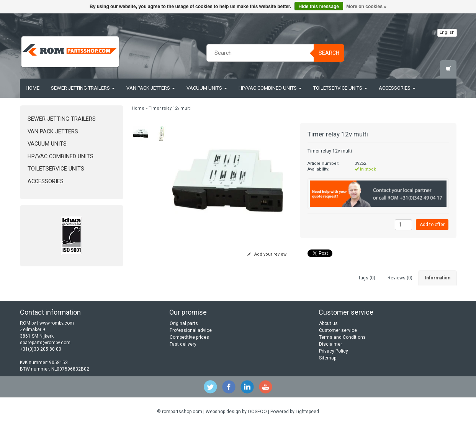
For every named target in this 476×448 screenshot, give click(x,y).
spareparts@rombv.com (45, 364)
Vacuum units (207, 88)
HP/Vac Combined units (270, 88)
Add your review (267, 254)
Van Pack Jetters (151, 88)
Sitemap (328, 380)
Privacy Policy (334, 373)
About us (328, 345)
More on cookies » (366, 7)
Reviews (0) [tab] (400, 278)
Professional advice (191, 352)
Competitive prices (189, 359)
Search (329, 53)
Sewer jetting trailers (83, 88)
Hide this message (319, 7)
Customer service (338, 352)
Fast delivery (183, 366)
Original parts (184, 345)
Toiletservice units (340, 88)
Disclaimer (330, 366)
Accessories (397, 88)
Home (33, 88)
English (447, 32)
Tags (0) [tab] (367, 278)
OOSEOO (257, 433)
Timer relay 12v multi (170, 108)
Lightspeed (307, 433)
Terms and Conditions (342, 359)
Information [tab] (438, 278)
